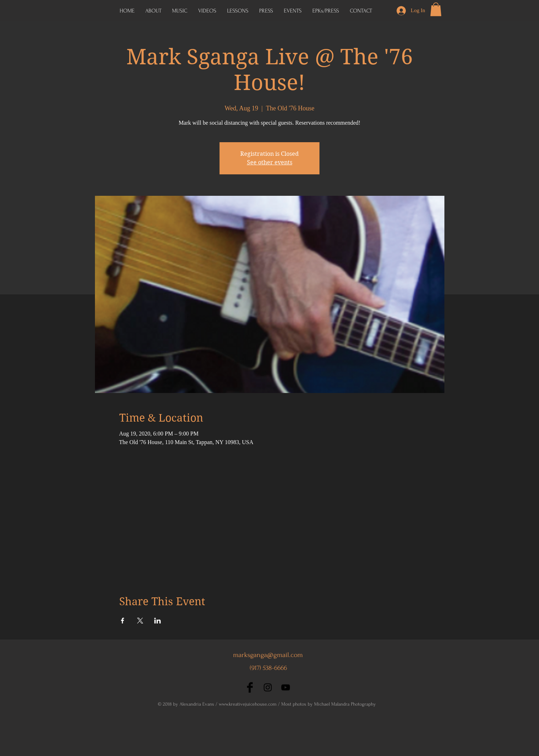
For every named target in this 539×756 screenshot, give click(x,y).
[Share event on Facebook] (123, 621)
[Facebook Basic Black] (250, 687)
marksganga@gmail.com (268, 655)
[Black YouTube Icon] (286, 687)
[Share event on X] (140, 621)
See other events (270, 162)
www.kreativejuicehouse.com (248, 704)
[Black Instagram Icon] (268, 687)
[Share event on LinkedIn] (158, 621)
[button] (326, 11)
